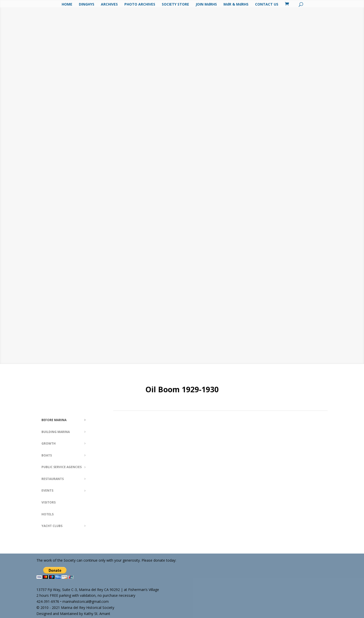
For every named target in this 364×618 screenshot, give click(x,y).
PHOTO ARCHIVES (140, 5)
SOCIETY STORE (175, 5)
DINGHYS (87, 5)
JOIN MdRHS (206, 5)
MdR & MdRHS (236, 5)
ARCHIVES (109, 5)
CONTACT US (267, 5)
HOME (67, 5)
